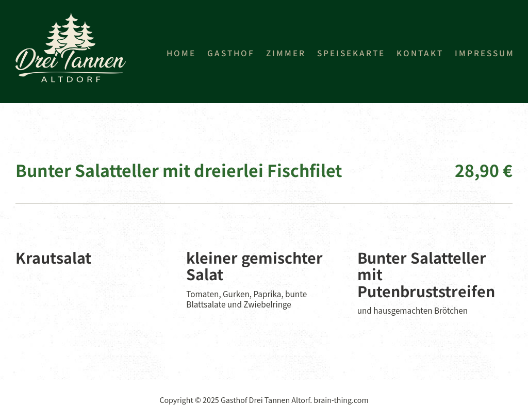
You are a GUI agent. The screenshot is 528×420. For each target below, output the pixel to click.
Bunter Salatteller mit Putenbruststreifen (426, 274)
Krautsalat (53, 258)
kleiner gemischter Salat (254, 266)
